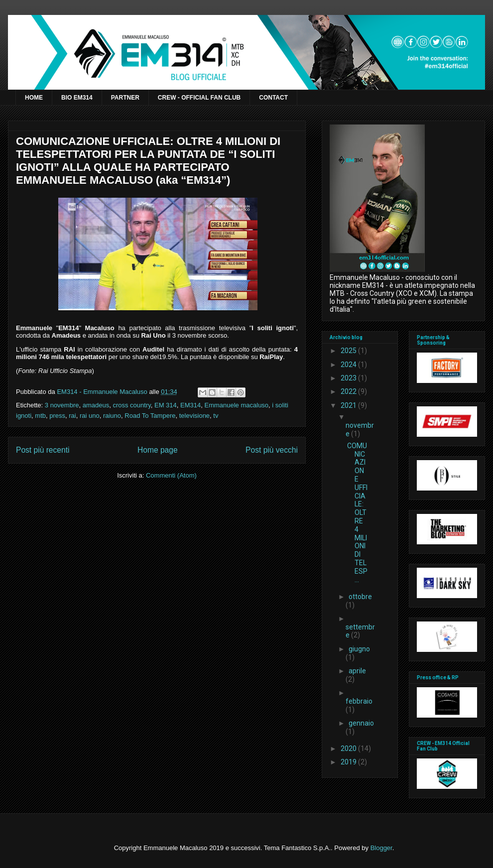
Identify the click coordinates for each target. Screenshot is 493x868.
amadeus (96, 405)
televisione (194, 416)
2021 (349, 405)
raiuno (112, 416)
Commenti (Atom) (171, 475)
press (57, 416)
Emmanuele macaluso (236, 405)
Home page (158, 450)
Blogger (381, 848)
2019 (349, 762)
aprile (357, 671)
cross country (131, 405)
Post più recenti (43, 450)
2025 (349, 351)
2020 (349, 748)
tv (216, 416)
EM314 (190, 405)
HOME (34, 98)
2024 (349, 365)
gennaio (361, 723)
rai (72, 416)
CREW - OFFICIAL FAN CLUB (199, 98)
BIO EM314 (77, 98)
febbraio (359, 701)
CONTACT (273, 98)
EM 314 (166, 405)
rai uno (90, 416)
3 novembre (62, 405)
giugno (359, 649)
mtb (40, 416)
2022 (349, 391)
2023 (349, 378)
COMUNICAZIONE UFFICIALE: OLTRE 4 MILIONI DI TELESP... (357, 513)
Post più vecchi (272, 450)
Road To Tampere (150, 416)
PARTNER (125, 98)
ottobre (360, 597)
